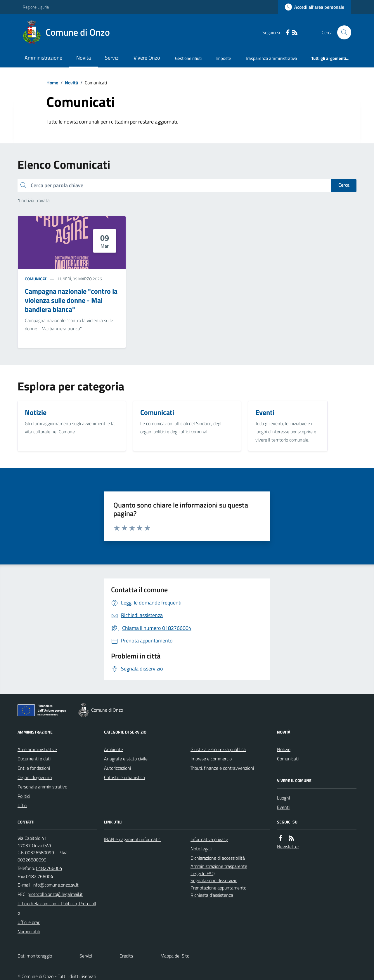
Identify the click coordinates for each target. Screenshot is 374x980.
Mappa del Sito (175, 956)
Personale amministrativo (42, 787)
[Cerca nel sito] (342, 32)
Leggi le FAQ (203, 873)
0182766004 (49, 868)
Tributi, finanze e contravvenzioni (222, 768)
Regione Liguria (36, 7)
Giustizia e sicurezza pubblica (218, 749)
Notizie (284, 749)
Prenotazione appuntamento (218, 888)
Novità (84, 58)
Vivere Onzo (147, 58)
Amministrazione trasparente (219, 866)
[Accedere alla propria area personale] (315, 7)
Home (52, 83)
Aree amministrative (37, 749)
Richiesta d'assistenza (212, 895)
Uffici (22, 805)
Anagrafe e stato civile (126, 759)
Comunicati (36, 279)
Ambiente (114, 749)
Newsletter (288, 847)
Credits (126, 956)
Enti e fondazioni (34, 768)
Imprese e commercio (211, 759)
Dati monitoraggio (35, 956)
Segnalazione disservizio (214, 880)
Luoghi (283, 798)
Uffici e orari (29, 922)
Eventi (283, 807)
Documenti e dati (34, 759)
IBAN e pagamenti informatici (133, 839)
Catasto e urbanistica (124, 777)
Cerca (344, 185)
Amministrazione (43, 58)
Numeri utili (29, 932)
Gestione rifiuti (188, 58)
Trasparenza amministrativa (271, 58)
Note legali (201, 849)
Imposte (223, 58)
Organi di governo (35, 777)
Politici (24, 796)
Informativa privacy (209, 839)
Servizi (112, 58)
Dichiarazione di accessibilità (218, 858)
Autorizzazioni (117, 768)
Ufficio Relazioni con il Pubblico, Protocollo (57, 908)
